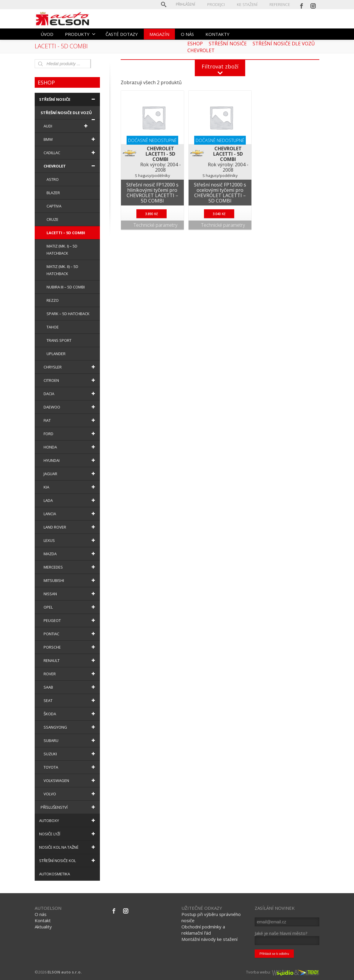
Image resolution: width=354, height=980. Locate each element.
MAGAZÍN (159, 34)
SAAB (70, 687)
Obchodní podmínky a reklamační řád (203, 930)
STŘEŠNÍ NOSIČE (68, 99)
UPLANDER (56, 354)
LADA (70, 500)
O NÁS (187, 34)
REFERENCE (280, 4)
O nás (41, 914)
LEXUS (70, 540)
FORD (70, 434)
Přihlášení (189, 4)
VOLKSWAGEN (70, 781)
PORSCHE (70, 647)
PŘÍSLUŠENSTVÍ (69, 807)
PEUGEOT (70, 620)
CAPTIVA (54, 206)
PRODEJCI (219, 4)
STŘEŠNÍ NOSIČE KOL (68, 861)
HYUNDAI (70, 460)
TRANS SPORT (59, 340)
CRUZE (52, 219)
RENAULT (70, 660)
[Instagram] (313, 4)
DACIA (70, 394)
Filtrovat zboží (220, 66)
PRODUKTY (80, 34)
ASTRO (53, 179)
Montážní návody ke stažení (209, 939)
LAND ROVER (70, 527)
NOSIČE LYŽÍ (68, 834)
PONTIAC (70, 634)
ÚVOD (47, 34)
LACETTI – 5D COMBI (66, 233)
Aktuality (43, 927)
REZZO (53, 300)
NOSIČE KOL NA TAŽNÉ (68, 847)
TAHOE (53, 327)
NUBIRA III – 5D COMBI (66, 287)
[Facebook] (302, 4)
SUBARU (70, 740)
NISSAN (70, 594)
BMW (70, 139)
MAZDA (70, 554)
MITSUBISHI (70, 580)
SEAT (70, 700)
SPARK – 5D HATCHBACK (68, 314)
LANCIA (70, 514)
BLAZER (53, 193)
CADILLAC (70, 153)
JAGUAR (70, 474)
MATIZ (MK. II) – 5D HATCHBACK (62, 270)
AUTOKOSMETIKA (55, 874)
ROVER (70, 674)
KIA (70, 487)
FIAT (70, 420)
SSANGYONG (70, 727)
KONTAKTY (217, 34)
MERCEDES (70, 567)
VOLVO (70, 794)
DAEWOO (70, 407)
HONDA (70, 447)
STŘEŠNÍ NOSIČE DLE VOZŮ (69, 115)
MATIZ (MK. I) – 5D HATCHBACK (62, 250)
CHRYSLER (70, 367)
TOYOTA (70, 767)
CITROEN (70, 380)
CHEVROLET (70, 166)
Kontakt (43, 920)
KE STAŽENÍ (248, 4)
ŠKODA (70, 714)
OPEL (70, 607)
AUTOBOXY (68, 821)
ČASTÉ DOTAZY (122, 34)
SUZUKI (70, 754)
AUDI (67, 126)
